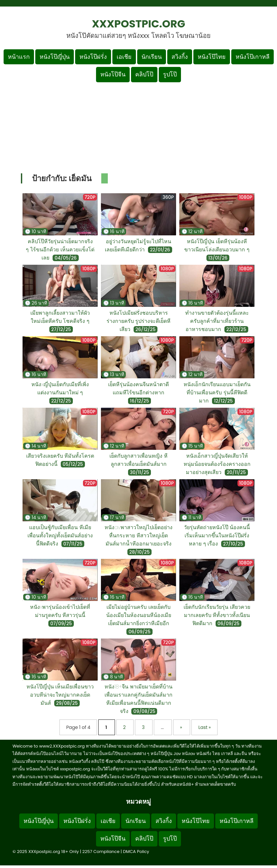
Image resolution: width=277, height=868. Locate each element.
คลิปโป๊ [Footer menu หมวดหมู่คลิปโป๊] (144, 838)
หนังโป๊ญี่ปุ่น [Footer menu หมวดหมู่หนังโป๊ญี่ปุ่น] (39, 821)
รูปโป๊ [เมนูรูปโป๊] (170, 74)
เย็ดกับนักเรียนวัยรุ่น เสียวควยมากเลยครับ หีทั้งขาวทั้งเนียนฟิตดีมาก (217, 615)
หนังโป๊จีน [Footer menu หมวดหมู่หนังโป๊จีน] (113, 838)
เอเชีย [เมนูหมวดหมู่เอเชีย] (124, 57)
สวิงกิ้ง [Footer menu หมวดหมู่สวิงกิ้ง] (164, 821)
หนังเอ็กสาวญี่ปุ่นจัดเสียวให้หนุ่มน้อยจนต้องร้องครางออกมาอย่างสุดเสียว (217, 464)
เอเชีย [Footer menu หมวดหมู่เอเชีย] (108, 821)
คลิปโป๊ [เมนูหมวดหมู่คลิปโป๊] (144, 74)
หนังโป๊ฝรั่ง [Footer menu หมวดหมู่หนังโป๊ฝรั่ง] (77, 821)
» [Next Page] (182, 727)
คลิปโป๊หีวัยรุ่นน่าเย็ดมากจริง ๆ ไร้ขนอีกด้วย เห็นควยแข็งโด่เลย (60, 250)
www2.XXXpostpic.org (62, 746)
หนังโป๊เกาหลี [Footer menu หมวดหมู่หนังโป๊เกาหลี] (236, 821)
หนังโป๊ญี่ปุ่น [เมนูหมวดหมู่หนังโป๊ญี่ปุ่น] (55, 57)
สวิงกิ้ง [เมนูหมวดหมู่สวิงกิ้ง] (180, 57)
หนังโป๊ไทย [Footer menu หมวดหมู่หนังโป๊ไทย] (196, 821)
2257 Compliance (101, 852)
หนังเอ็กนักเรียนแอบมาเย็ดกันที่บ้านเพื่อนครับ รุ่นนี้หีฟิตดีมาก (217, 393)
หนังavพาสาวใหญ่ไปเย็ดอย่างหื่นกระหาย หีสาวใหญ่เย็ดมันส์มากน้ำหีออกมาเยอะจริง (138, 536)
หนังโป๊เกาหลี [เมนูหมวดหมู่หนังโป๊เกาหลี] (253, 57)
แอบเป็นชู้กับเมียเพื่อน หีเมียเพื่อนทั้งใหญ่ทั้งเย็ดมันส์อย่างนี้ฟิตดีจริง (60, 536)
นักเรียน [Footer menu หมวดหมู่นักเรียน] (136, 821)
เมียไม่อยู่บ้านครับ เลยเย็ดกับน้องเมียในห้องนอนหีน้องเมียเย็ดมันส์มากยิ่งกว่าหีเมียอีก (139, 615)
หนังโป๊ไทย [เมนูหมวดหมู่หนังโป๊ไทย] (212, 57)
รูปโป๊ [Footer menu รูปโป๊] (170, 838)
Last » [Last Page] (204, 727)
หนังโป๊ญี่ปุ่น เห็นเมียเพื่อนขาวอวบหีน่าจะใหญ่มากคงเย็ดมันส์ (60, 695)
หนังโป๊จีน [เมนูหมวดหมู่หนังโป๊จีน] (113, 74)
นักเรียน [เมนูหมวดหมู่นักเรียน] (152, 57)
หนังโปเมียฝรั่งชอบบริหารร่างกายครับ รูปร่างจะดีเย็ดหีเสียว (139, 321)
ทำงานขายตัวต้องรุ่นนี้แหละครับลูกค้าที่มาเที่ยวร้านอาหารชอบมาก (217, 321)
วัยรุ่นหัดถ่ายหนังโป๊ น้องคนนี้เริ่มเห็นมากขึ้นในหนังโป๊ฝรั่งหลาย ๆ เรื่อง (217, 536)
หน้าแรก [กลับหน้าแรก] (19, 57)
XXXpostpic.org (138, 24)
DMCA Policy (136, 852)
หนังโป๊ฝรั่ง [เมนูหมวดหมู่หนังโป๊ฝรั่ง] (93, 57)
